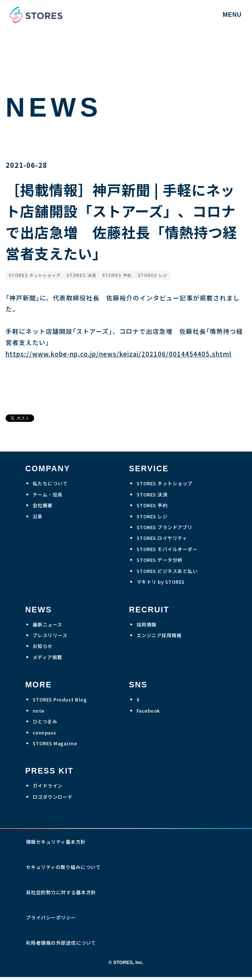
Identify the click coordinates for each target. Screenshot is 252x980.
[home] (34, 15)
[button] (232, 15)
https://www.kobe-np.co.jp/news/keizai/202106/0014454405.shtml (119, 354)
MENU (232, 15)
